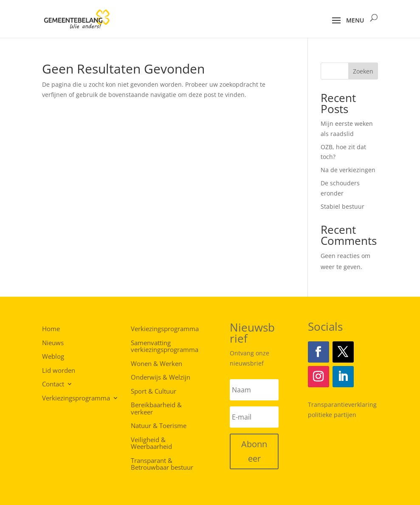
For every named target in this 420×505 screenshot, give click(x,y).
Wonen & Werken (156, 364)
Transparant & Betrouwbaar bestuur (162, 464)
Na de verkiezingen (348, 170)
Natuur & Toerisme (159, 426)
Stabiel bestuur (342, 206)
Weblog (53, 356)
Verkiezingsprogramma (76, 398)
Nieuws (53, 342)
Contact (53, 384)
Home (51, 328)
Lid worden (59, 370)
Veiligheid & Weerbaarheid (151, 444)
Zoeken (363, 71)
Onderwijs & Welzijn (161, 377)
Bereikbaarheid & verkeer (156, 409)
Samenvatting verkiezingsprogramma (165, 347)
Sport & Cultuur (154, 392)
